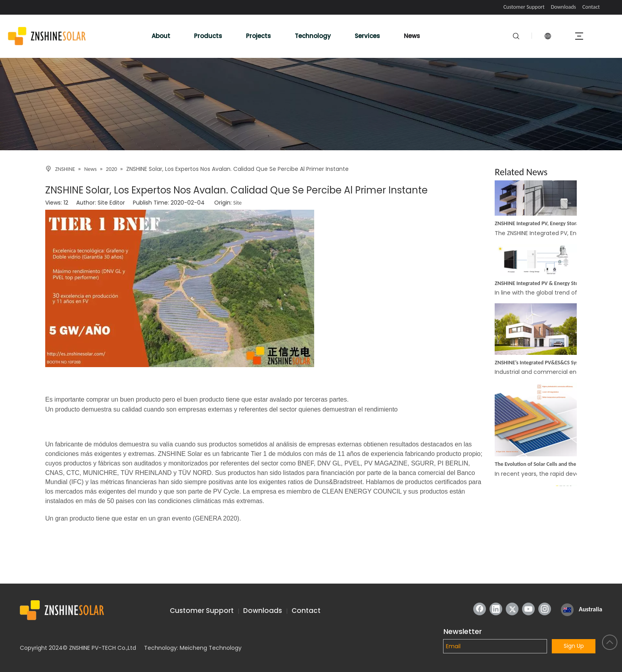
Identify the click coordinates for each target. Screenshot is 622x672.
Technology (313, 36)
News (412, 36)
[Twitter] (512, 609)
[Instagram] (545, 609)
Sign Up (574, 646)
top (610, 642)
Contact (591, 7)
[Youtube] (528, 609)
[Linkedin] (496, 609)
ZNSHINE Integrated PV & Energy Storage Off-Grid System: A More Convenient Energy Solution (539, 284)
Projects (258, 36)
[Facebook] (480, 609)
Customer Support (524, 7)
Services (367, 36)
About (161, 36)
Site (237, 203)
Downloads (563, 7)
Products (208, 36)
